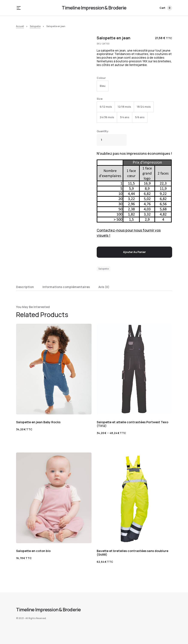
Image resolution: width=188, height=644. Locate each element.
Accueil (20, 26)
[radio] (103, 86)
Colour (101, 78)
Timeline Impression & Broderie (94, 8)
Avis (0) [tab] (104, 287)
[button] (19, 8)
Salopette (35, 26)
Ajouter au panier (134, 252)
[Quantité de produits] (112, 140)
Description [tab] (25, 287)
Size (100, 99)
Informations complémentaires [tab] (66, 287)
